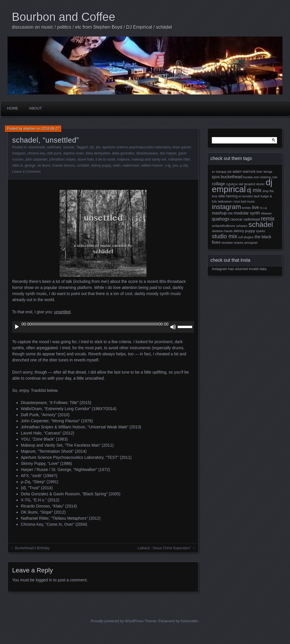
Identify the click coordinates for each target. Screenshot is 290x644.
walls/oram (131, 165)
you (175, 165)
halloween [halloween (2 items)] (225, 201)
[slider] (95, 324)
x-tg (168, 165)
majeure (123, 159)
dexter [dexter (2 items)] (260, 184)
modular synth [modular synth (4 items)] (247, 213)
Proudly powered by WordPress (117, 621)
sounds (69, 147)
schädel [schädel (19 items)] (261, 224)
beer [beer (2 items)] (259, 172)
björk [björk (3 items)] (216, 177)
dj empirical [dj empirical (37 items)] (242, 186)
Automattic (189, 621)
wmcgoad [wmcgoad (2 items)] (251, 243)
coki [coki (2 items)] (275, 177)
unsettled (62, 312)
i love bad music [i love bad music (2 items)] (244, 201)
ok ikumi (44, 165)
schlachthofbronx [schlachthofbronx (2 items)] (224, 226)
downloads (37, 147)
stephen (30, 129)
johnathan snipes (63, 159)
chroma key (36, 153)
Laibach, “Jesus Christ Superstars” (164, 548)
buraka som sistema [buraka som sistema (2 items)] (257, 177)
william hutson (152, 165)
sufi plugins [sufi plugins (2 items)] (246, 237)
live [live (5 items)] (256, 207)
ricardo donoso (64, 165)
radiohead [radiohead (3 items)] (252, 219)
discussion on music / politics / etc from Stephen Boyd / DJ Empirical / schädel (92, 27)
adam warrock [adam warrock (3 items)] (244, 172)
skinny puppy (101, 165)
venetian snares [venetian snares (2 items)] (232, 243)
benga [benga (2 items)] (268, 172)
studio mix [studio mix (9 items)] (225, 236)
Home (13, 108)
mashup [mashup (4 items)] (219, 213)
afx (98, 147)
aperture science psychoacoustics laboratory (136, 147)
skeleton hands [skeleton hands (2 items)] (222, 231)
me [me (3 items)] (230, 213)
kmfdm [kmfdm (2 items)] (247, 208)
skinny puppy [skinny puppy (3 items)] (244, 231)
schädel (83, 165)
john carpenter (36, 159)
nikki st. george (24, 165)
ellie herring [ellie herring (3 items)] (228, 196)
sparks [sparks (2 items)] (260, 231)
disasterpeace (147, 153)
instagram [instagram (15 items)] (226, 207)
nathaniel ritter (179, 159)
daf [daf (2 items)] (241, 184)
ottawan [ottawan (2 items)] (266, 213)
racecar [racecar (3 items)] (236, 219)
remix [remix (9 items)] (268, 219)
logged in (44, 580)
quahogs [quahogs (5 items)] (221, 219)
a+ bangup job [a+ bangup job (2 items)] (222, 172)
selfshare (54, 147)
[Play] (17, 327)
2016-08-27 (50, 129)
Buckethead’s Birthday (32, 548)
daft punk (54, 153)
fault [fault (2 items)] (257, 196)
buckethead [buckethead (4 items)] (232, 177)
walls (117, 165)
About (35, 108)
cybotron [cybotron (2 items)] (232, 184)
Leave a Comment (26, 172)
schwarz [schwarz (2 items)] (242, 226)
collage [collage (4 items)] (219, 184)
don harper (168, 153)
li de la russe (105, 159)
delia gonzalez (123, 153)
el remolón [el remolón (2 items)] (246, 196)
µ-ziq (184, 165)
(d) (92, 147)
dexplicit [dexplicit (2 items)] (250, 184)
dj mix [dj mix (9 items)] (254, 190)
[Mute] (173, 327)
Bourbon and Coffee (64, 17)
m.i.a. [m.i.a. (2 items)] (264, 208)
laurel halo (86, 159)
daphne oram (74, 153)
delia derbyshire (98, 153)
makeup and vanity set (149, 159)
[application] (103, 327)
